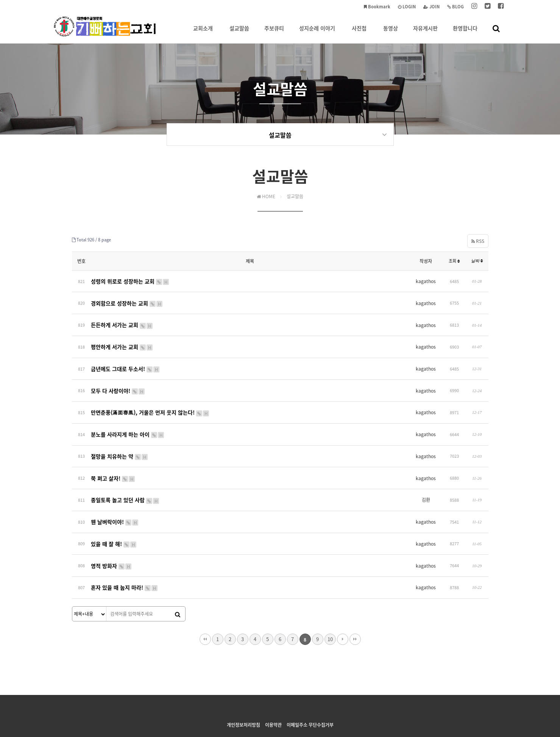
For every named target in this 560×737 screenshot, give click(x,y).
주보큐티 (274, 34)
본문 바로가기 (0, 0)
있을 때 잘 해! (114, 513)
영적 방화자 (112, 533)
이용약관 (273, 688)
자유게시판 (425, 34)
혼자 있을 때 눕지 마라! (125, 552)
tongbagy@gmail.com (367, 704)
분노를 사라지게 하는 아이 (128, 416)
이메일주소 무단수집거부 (310, 688)
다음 (343, 603)
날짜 (477, 262)
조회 (454, 262)
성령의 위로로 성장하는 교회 (130, 281)
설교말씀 (239, 34)
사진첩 (359, 34)
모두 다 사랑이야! (118, 378)
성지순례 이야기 (317, 34)
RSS (478, 242)
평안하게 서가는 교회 (122, 339)
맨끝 (355, 603)
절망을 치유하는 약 (120, 436)
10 (330, 603)
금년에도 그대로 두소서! (126, 358)
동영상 (391, 34)
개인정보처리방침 (243, 688)
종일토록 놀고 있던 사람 (125, 475)
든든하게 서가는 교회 (122, 319)
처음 (205, 603)
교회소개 (203, 34)
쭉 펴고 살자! (113, 455)
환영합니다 (465, 34)
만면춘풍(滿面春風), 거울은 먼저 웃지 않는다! (150, 397)
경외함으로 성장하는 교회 (127, 300)
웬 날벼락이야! (115, 494)
